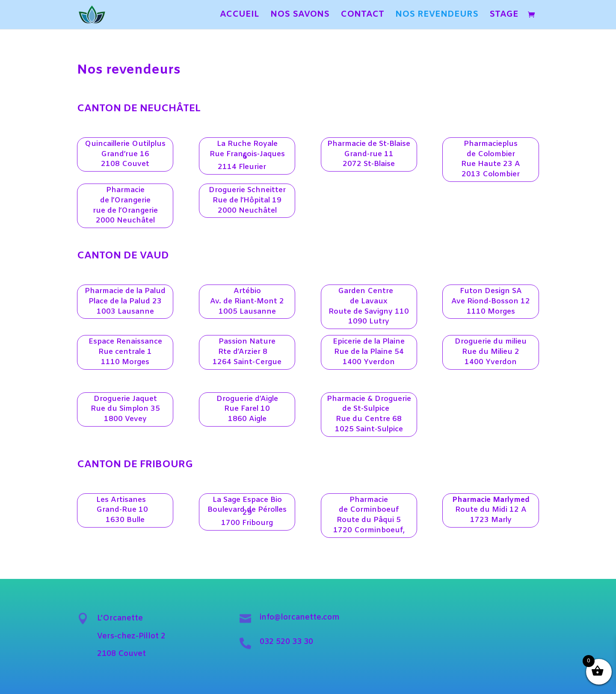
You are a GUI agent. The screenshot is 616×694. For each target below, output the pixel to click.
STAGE (504, 16)
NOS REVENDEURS (437, 16)
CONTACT (362, 16)
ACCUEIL (240, 16)
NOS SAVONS (300, 16)
